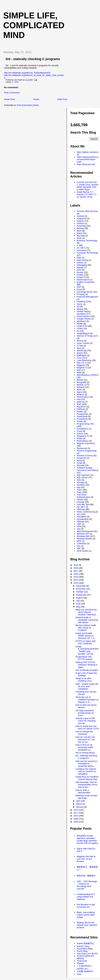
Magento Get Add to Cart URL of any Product (86, 859)
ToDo (17, 82)
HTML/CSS (82, 326)
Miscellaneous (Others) (88, 375)
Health (80, 324)
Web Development (85, 531)
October (80, 592)
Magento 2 (82, 368)
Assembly (81, 226)
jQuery (80, 353)
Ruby (79, 460)
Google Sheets (84, 319)
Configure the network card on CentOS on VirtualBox (86, 771)
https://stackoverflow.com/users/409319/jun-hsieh (88, 159)
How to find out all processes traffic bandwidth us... (84, 747)
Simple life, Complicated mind (34, 25)
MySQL (80, 385)
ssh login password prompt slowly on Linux (85, 713)
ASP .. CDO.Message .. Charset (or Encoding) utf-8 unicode (87, 885)
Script (79, 463)
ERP (79, 287)
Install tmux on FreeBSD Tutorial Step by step (87, 778)
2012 (76, 810)
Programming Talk (85, 424)
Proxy (79, 431)
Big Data (81, 236)
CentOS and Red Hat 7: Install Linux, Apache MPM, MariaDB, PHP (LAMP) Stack (88, 186)
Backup (80, 228)
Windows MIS (83, 536)
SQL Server (82, 478)
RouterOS (81, 458)
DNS (79, 270)
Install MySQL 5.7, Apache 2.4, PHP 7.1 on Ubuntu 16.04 (86, 194)
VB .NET (81, 507)
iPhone (80, 341)
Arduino (80, 223)
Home (36, 99)
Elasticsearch (83, 280)
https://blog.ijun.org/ (86, 164)
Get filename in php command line (86, 906)
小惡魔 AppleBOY (85, 971)
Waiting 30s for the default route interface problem (87, 925)
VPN (79, 526)
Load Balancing (84, 360)
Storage (80, 482)
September (81, 595)
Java (79, 348)
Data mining (82, 260)
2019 (76, 565)
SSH (79, 480)
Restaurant (82, 448)
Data (79, 258)
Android (80, 216)
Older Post (62, 99)
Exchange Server (85, 292)
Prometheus (82, 429)
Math (79, 372)
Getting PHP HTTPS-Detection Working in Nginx (86, 665)
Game (79, 304)
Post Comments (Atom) (28, 105)
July (78, 601)
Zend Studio (82, 551)
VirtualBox (81, 517)
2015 (76, 577)
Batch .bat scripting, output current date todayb (86, 915)
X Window (81, 544)
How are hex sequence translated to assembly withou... (86, 764)
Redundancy (83, 441)
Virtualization (83, 519)
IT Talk (80, 346)
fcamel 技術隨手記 (85, 943)
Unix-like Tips (83, 504)
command (81, 250)
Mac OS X (81, 363)
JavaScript (82, 350)
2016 (76, 574)
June (79, 604)
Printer (80, 421)
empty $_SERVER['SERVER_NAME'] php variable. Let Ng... (87, 650)
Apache (80, 221)
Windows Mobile (84, 539)
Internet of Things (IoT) (87, 336)
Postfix (80, 412)
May (78, 607)
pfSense (81, 402)
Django (80, 267)
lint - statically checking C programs (33, 59)
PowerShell (82, 416)
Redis (79, 438)
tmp (78, 487)
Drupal (80, 275)
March (79, 804)
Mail (79, 370)
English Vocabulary (86, 282)
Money (80, 380)
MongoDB (81, 382)
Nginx (79, 392)
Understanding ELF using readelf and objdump (86, 897)
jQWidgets (82, 355)
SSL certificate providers (87, 670)
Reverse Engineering (86, 451)
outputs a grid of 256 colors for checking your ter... (85, 721)
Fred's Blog (82, 951)
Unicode (81, 502)
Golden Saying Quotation (84, 313)
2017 (76, 571)
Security (80, 465)
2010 (76, 816)
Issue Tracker (83, 343)
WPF (79, 541)
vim (78, 514)
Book (79, 238)
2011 (76, 813)
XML (79, 548)
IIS (78, 331)
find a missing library (85, 753)
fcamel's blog (83, 946)
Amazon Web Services (87, 211)
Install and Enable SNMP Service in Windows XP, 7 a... (85, 636)
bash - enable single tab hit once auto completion (87, 686)
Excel (79, 289)
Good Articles (83, 316)
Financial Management (87, 297)
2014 (76, 580)
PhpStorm (81, 407)
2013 (76, 583)
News (79, 390)
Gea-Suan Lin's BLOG (87, 954)
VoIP (79, 524)
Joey (79, 974)
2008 (76, 822)
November (81, 589)
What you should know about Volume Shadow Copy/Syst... (87, 612)
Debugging (82, 265)
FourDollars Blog (85, 949)
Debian (80, 263)
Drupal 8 (81, 277)
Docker (80, 272)
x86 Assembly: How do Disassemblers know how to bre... (86, 785)
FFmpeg (81, 294)
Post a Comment (12, 93)
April (78, 801)
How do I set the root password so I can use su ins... (85, 739)
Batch (79, 233)
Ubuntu (80, 500)
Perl (79, 399)
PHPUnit (81, 409)
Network (81, 387)
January (80, 807)
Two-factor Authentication (83, 496)
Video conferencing (86, 512)
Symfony (81, 485)
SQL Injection (83, 475)
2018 (76, 568)
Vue (79, 529)
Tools (79, 492)
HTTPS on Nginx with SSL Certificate (86, 642)
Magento (81, 365)
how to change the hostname (84, 733)
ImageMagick (83, 333)
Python (80, 434)
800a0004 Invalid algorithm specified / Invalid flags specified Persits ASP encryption (87, 839)
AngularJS (82, 219)
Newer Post (9, 99)
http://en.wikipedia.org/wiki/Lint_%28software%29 (27, 73)
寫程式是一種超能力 (86, 876)
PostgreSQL (82, 414)
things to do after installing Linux (84, 680)
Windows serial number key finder (86, 797)
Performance (83, 397)
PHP (79, 404)
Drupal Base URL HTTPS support (84, 658)
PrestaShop (82, 419)
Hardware (81, 321)
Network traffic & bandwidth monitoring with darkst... (87, 620)
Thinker (80, 963)
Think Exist (82, 961)
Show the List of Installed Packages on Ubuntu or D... (87, 700)
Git (78, 306)
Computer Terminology (87, 253)
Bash (79, 231)
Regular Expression (86, 443)
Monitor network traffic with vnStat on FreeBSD (86, 628)
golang (80, 309)
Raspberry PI (83, 436)
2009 (76, 819)
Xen (79, 546)
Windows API (83, 534)
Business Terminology (87, 241)
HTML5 (80, 328)
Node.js (80, 394)
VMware (81, 522)
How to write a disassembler (83, 791)
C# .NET (81, 248)
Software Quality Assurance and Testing (87, 469)
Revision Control (84, 456)
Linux (79, 358)
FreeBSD (81, 302)
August (80, 598)
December (81, 586)
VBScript (81, 509)
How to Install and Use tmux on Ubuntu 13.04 (87, 727)
